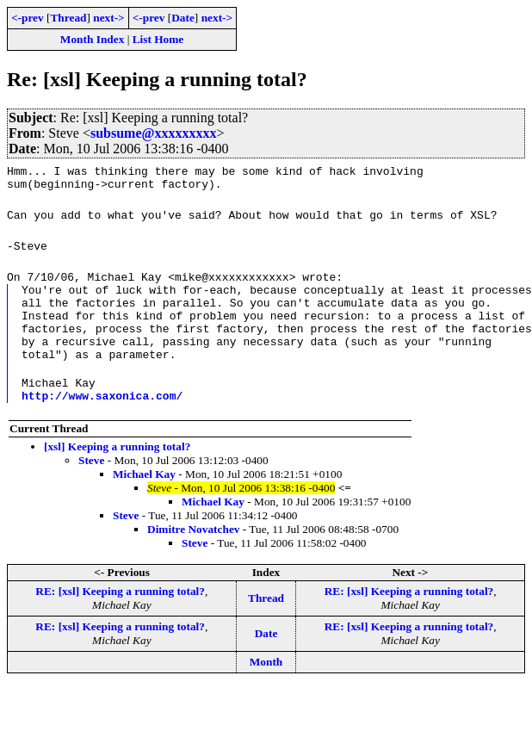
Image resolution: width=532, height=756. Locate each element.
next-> (108, 18)
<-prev (28, 18)
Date (183, 18)
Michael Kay (144, 500)
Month (266, 688)
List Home (158, 39)
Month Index (92, 39)
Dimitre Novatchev (193, 555)
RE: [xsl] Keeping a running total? (120, 617)
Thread (68, 18)
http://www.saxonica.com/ (102, 421)
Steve (91, 486)
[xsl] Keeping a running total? (117, 472)
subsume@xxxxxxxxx (153, 133)
